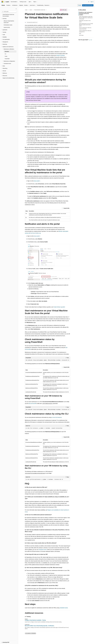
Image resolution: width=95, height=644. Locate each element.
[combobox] (9, 12)
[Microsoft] (2, 2)
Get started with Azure (88, 5)
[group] (48, 360)
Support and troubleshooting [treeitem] (8, 78)
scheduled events (43, 550)
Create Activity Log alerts (59, 307)
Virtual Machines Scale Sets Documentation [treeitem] (8, 15)
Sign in (92, 2)
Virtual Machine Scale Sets (40, 10)
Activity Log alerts (60, 55)
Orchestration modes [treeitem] (8, 25)
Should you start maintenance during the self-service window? (86, 14)
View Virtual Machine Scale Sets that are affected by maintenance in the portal (86, 18)
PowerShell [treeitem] (7, 59)
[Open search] (89, 2)
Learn (26, 10)
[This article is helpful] (90, 40)
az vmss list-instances (57, 417)
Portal (80, 5)
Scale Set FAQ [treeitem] (7, 27)
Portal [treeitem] (6, 56)
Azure (31, 10)
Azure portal (37, 181)
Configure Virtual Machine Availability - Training (35, 620)
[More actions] (69, 10)
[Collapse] (16, 9)
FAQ (80, 34)
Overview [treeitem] (7, 52)
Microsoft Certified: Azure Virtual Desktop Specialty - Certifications (40, 626)
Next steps (81, 35)
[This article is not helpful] (91, 40)
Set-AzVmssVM (32, 404)
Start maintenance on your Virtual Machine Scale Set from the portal (86, 25)
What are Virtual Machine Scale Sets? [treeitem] (9, 22)
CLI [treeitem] (5, 54)
